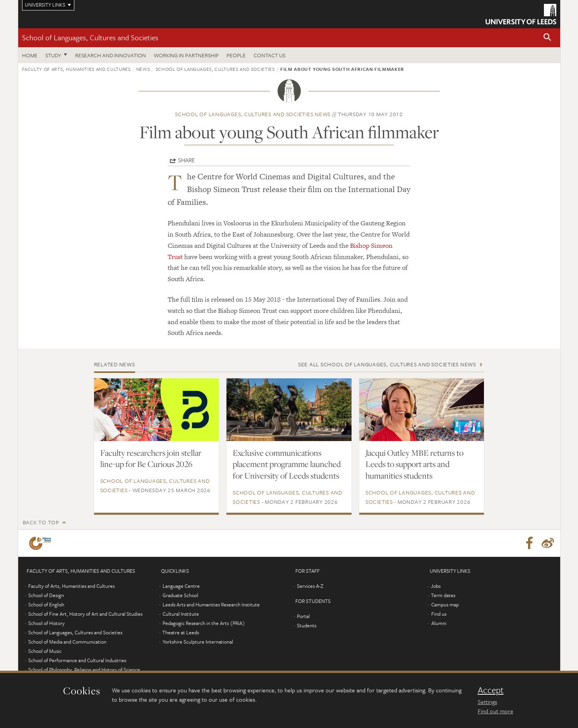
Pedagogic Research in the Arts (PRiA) (204, 623)
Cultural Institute (181, 614)
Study (53, 55)
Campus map (445, 604)
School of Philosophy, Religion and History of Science (84, 670)
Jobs (436, 586)
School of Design (46, 595)
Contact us (269, 55)
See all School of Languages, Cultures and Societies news (387, 364)
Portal (303, 616)
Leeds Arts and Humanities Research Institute (211, 604)
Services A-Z (310, 586)
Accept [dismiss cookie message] (491, 690)
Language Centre (181, 586)
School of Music (45, 651)
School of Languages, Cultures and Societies (90, 37)
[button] (547, 38)
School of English (46, 604)
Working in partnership (186, 55)
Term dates (443, 595)
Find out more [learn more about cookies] (496, 711)
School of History (46, 623)
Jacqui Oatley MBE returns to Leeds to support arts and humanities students (414, 464)
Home (30, 55)
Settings (487, 702)
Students (307, 625)
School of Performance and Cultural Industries (77, 660)
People (236, 55)
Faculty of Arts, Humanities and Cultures (76, 69)
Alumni (439, 623)
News (143, 69)
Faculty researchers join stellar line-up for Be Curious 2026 (151, 458)
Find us (439, 614)
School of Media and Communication (67, 642)
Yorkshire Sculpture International (198, 642)
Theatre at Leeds (181, 632)
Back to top (41, 522)
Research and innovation (111, 55)
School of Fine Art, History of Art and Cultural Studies (85, 614)
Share (186, 160)
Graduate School (180, 595)
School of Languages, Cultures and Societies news (253, 114)
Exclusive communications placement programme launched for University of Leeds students (287, 464)
